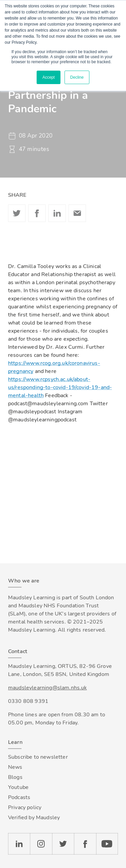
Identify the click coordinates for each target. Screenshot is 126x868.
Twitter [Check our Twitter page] (63, 844)
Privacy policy (25, 807)
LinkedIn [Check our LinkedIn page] (19, 844)
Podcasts (19, 797)
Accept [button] (49, 77)
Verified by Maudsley (34, 818)
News (15, 767)
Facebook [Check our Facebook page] (85, 844)
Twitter (17, 213)
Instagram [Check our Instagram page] (41, 844)
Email (77, 213)
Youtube (18, 787)
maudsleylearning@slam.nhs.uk (47, 688)
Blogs (15, 777)
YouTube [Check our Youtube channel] (107, 844)
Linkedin (57, 213)
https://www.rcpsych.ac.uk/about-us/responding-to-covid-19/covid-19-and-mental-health (60, 387)
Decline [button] (77, 77)
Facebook (37, 213)
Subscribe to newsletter (38, 757)
